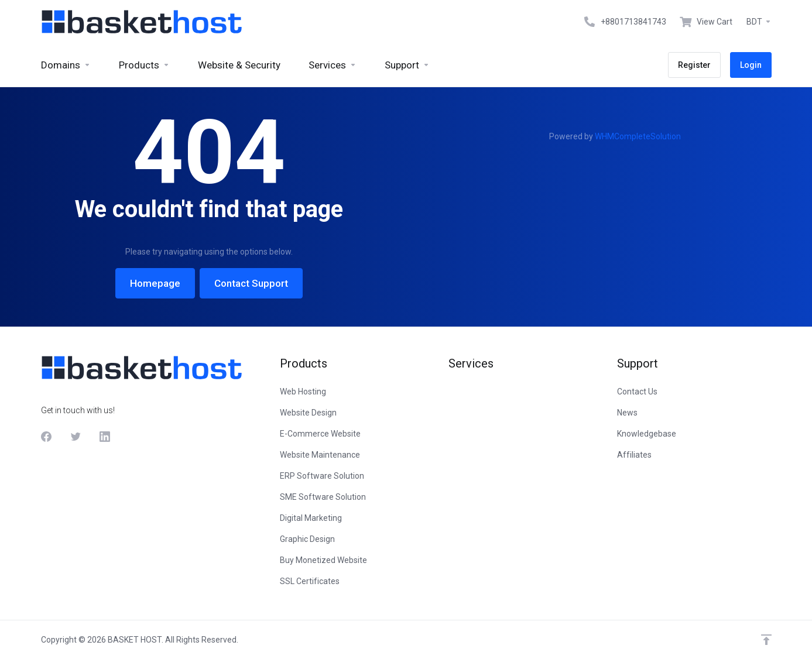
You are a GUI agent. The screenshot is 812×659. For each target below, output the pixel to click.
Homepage (155, 283)
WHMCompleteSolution (638, 136)
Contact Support (251, 283)
